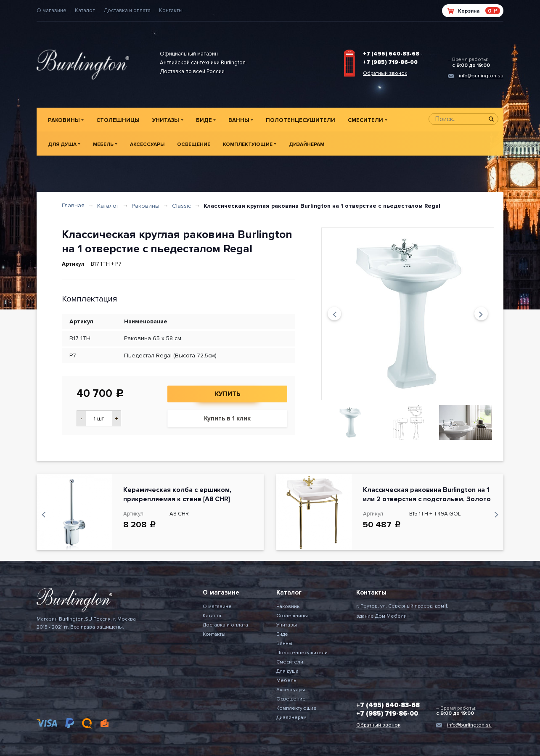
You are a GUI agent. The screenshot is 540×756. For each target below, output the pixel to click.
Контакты (171, 11)
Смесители (365, 120)
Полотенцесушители (300, 120)
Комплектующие (248, 144)
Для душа (62, 144)
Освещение (194, 144)
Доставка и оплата (127, 11)
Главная (73, 205)
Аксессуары (147, 144)
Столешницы (118, 120)
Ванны (239, 120)
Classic (181, 206)
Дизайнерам (307, 144)
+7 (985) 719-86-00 (390, 62)
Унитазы (166, 120)
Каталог (85, 11)
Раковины (64, 120)
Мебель (103, 144)
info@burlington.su (481, 76)
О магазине (52, 11)
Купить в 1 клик (227, 418)
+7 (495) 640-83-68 (391, 54)
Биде (204, 120)
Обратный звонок (385, 73)
